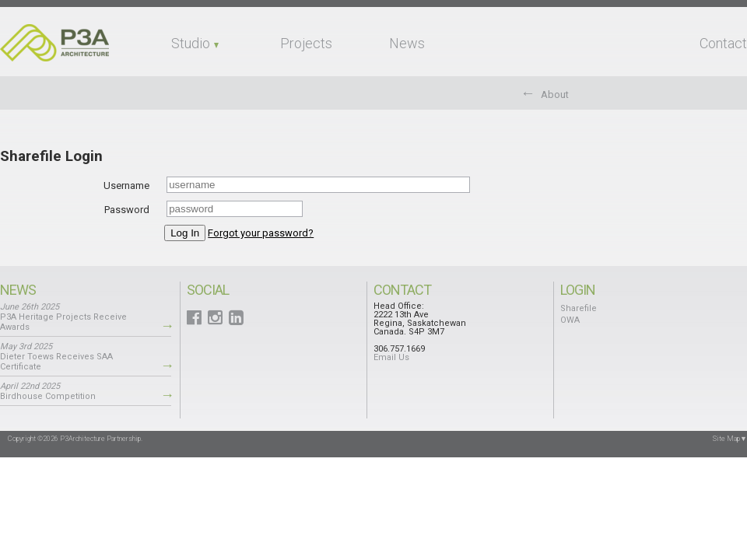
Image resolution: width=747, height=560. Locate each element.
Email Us (391, 357)
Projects (306, 43)
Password (127, 210)
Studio (191, 43)
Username (126, 185)
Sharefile (579, 308)
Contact (723, 43)
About (555, 94)
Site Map (730, 439)
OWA (570, 320)
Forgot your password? (261, 233)
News (407, 43)
